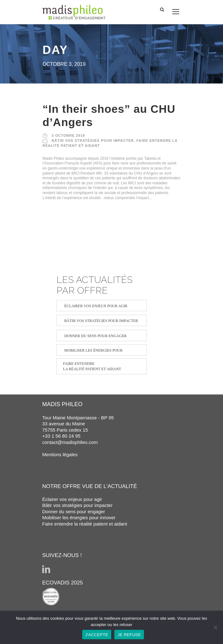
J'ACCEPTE (97, 635)
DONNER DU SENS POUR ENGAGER (95, 336)
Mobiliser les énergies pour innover (79, 517)
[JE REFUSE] (215, 627)
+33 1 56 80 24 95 (61, 436)
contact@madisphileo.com (70, 442)
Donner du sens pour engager (74, 512)
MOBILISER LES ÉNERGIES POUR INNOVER (93, 352)
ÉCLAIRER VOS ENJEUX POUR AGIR (96, 306)
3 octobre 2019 (68, 135)
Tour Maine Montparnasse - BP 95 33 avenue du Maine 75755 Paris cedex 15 (78, 424)
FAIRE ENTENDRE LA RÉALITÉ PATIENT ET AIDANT (92, 366)
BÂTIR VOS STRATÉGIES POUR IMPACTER (93, 141)
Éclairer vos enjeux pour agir (72, 499)
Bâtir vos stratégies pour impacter (77, 505)
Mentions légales (60, 454)
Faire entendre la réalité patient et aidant (85, 524)
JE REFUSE (129, 635)
